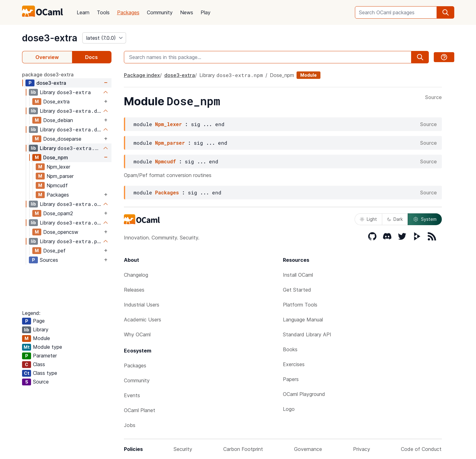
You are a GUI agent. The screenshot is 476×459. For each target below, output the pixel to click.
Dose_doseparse (62, 139)
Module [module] (308, 75)
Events (132, 395)
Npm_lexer (58, 167)
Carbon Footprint (243, 449)
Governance (308, 449)
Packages (128, 12)
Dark (395, 219)
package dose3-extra (48, 75)
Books (290, 349)
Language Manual (303, 320)
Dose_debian (58, 120)
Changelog (136, 275)
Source (433, 98)
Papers (291, 379)
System (425, 219)
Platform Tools (300, 305)
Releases (134, 290)
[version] (104, 38)
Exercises (294, 364)
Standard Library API (307, 334)
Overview (47, 57)
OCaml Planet (140, 410)
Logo (289, 409)
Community (160, 12)
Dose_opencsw (61, 232)
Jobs (130, 425)
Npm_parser (60, 176)
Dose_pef (54, 251)
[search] (446, 12)
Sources (49, 260)
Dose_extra (56, 102)
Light (368, 219)
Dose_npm (56, 157)
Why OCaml (137, 334)
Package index (142, 75)
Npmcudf (57, 185)
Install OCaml (298, 275)
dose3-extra (50, 38)
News (187, 12)
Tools (103, 12)
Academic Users (143, 320)
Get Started (297, 290)
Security (183, 449)
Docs (91, 57)
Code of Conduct (421, 449)
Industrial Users (142, 305)
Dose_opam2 (58, 213)
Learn (83, 12)
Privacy (362, 449)
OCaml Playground (304, 394)
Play (206, 12)
